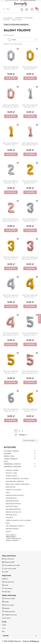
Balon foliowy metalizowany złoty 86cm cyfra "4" (30, 296)
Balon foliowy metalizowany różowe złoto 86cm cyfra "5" (30, 372)
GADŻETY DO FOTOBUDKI (13, 490)
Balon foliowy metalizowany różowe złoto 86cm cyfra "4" (11, 334)
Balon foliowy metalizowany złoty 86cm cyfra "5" (11, 372)
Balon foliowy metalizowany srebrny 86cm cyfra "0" (11, 68)
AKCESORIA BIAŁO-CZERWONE (15, 481)
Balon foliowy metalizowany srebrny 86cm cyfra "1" (30, 106)
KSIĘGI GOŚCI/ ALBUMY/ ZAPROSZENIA (17, 484)
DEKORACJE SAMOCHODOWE (15, 495)
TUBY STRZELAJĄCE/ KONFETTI (15, 526)
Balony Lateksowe (11, 535)
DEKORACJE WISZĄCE (12, 529)
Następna (23, 435)
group (35, 641)
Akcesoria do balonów (12, 540)
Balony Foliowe (11, 537)
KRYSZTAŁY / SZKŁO (11, 473)
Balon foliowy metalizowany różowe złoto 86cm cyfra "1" (30, 144)
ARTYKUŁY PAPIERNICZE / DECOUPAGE (17, 479)
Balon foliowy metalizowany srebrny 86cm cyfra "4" (11, 296)
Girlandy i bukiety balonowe (14, 539)
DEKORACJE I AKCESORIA (13, 467)
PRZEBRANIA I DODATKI (12, 464)
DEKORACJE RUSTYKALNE (13, 504)
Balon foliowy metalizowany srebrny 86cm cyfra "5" (30, 334)
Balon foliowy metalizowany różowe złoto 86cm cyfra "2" (11, 220)
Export (6, 461)
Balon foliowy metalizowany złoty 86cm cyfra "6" (30, 410)
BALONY (8, 532)
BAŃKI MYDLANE (10, 487)
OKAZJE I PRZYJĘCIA (11, 459)
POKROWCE (9, 518)
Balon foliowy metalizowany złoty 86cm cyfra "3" (11, 258)
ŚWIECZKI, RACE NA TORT (13, 512)
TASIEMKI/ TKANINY (11, 476)
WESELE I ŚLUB (9, 456)
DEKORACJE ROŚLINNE (12, 501)
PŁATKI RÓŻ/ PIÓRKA (12, 506)
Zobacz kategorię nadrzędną (16, 25)
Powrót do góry (30, 440)
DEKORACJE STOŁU (11, 515)
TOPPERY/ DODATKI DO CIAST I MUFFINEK (18, 520)
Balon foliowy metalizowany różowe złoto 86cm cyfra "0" (11, 106)
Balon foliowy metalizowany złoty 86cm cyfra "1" (11, 144)
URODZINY (8, 454)
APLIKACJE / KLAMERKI (12, 470)
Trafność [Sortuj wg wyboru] (24, 40)
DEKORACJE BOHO (11, 498)
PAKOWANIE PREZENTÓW (13, 509)
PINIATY (8, 523)
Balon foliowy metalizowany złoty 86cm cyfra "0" (30, 68)
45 (16, 435)
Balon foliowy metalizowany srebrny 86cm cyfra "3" (30, 220)
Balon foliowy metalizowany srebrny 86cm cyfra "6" (11, 410)
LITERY (8, 493)
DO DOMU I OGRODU (11, 451)
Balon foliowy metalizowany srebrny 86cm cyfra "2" (11, 182)
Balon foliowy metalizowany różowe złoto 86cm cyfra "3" (30, 258)
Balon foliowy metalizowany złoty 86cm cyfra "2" (30, 182)
